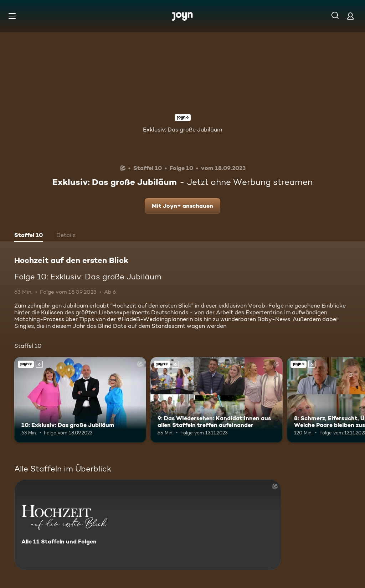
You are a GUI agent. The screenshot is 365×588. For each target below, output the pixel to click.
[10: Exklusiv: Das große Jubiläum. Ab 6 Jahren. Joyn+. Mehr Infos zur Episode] (80, 400)
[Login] (350, 16)
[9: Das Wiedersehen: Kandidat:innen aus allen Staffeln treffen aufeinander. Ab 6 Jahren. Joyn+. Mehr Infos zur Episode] (216, 400)
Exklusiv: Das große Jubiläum (182, 130)
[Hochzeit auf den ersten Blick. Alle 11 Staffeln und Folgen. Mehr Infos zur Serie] (148, 525)
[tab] (29, 236)
